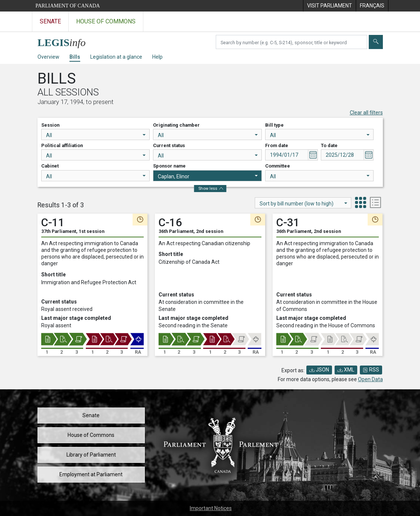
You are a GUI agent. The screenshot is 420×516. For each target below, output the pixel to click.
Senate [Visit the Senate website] (50, 21)
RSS (371, 370)
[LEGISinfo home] (66, 41)
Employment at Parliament (91, 474)
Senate (91, 415)
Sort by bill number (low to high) (303, 204)
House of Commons (91, 435)
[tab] (361, 203)
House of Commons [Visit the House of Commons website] (106, 21)
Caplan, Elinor (208, 176)
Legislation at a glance (116, 57)
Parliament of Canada (68, 6)
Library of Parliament (91, 455)
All (96, 135)
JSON (319, 370)
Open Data (370, 379)
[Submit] (376, 42)
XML (346, 370)
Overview (48, 57)
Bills (75, 57)
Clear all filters (366, 113)
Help (157, 57)
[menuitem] (329, 6)
